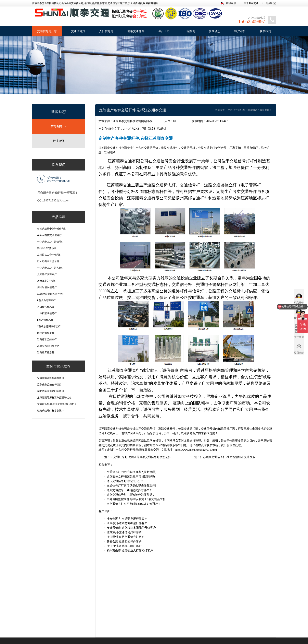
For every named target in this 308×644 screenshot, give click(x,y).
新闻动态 (215, 31)
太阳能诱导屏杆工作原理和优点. (55, 397)
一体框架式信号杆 (47, 313)
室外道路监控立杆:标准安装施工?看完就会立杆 (136, 499)
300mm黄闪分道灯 (47, 281)
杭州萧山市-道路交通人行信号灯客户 (130, 551)
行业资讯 (59, 141)
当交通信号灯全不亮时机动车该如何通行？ (134, 504)
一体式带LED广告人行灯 (50, 268)
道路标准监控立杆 (47, 339)
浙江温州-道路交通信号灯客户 (126, 537)
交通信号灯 (78, 31)
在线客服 (228, 3)
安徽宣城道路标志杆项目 (51, 378)
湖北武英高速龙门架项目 (51, 391)
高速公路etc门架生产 (48, 346)
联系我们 (271, 3)
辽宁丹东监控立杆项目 (49, 384)
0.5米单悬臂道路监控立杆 (51, 294)
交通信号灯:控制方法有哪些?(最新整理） (132, 472)
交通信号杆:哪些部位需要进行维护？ (57, 404)
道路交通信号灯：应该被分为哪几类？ (131, 495)
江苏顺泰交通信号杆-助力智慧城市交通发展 (228, 457)
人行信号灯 (106, 31)
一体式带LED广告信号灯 (50, 242)
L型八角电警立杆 (46, 300)
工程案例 (189, 31)
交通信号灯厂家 (47, 31)
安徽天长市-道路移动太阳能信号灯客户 (131, 528)
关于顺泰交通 (251, 3)
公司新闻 (58, 126)
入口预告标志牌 (46, 307)
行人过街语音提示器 (48, 261)
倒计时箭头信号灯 (47, 287)
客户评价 (240, 31)
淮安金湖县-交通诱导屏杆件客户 (127, 519)
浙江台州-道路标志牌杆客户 (124, 546)
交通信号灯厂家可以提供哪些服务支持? (131, 486)
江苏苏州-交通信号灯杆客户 (124, 532)
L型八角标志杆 (45, 320)
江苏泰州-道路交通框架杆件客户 (127, 523)
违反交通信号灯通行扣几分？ (125, 481)
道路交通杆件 (136, 31)
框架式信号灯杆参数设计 (51, 410)
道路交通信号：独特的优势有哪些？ (129, 490)
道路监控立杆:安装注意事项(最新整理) (131, 477)
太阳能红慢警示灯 (47, 274)
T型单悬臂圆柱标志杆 (49, 326)
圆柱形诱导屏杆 (46, 333)
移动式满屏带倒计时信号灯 (52, 229)
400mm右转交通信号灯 (49, 235)
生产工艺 (164, 31)
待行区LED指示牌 (47, 248)
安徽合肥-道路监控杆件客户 (124, 542)
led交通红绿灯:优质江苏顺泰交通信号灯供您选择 (140, 457)
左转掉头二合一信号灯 (49, 255)
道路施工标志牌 (46, 352)
